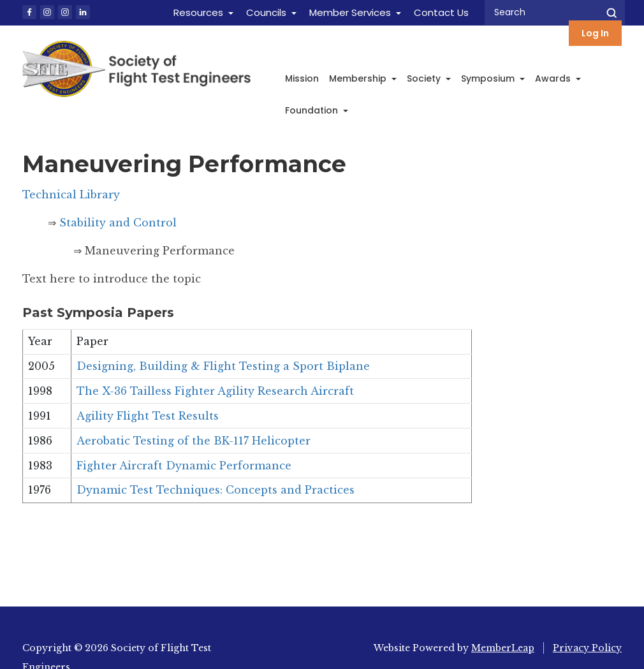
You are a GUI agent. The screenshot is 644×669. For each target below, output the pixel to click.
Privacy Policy (587, 648)
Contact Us (441, 12)
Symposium (493, 78)
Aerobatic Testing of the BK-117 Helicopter (194, 441)
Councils (266, 12)
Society (429, 78)
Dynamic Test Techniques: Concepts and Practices (216, 490)
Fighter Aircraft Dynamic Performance (184, 466)
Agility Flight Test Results (148, 416)
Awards (558, 78)
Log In (595, 33)
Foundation (317, 110)
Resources (198, 12)
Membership (363, 78)
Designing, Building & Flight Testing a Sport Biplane (223, 366)
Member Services (350, 12)
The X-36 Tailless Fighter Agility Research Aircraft (215, 391)
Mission (302, 78)
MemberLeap (503, 648)
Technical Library (71, 195)
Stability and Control (116, 223)
